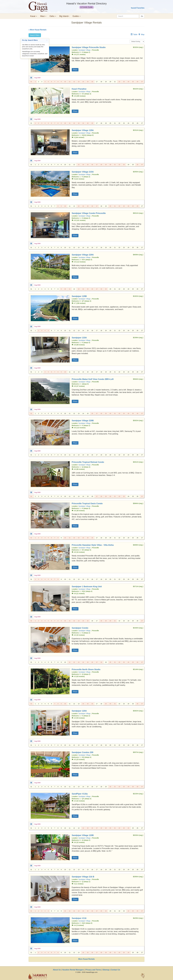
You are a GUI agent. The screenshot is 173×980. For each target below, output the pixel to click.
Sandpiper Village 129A (83, 130)
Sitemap (106, 970)
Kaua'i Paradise (79, 89)
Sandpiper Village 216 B (83, 877)
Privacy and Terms (93, 970)
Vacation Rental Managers (73, 970)
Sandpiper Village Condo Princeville (89, 213)
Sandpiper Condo (80, 628)
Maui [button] (43, 16)
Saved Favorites (138, 8)
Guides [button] (76, 16)
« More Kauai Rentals (38, 30)
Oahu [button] (53, 16)
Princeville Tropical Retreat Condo (88, 462)
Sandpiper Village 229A (83, 255)
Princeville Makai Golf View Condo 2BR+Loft (93, 379)
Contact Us (115, 970)
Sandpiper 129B (79, 296)
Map (143, 34)
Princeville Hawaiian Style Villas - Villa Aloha (93, 545)
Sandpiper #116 (79, 918)
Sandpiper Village (85, 50)
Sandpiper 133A (79, 338)
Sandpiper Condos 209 (82, 752)
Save (75, 70)
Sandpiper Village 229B (83, 421)
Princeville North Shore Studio (86, 669)
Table (135, 34)
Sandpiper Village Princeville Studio (89, 47)
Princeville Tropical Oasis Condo (87, 504)
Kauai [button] (34, 16)
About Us (57, 970)
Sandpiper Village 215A (83, 172)
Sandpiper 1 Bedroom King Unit (87, 587)
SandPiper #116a (80, 794)
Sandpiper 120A (79, 711)
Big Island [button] (64, 16)
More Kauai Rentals (86, 959)
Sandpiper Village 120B (83, 835)
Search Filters (35, 35)
